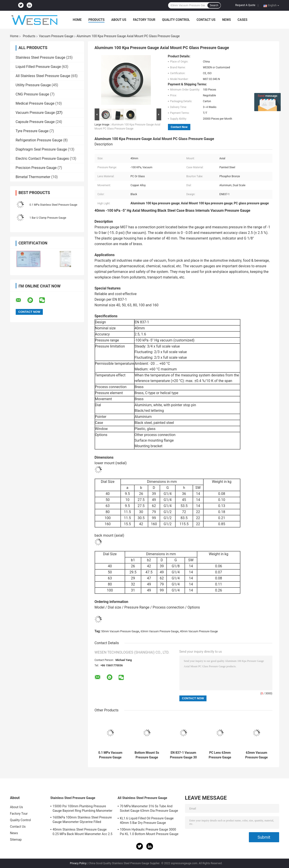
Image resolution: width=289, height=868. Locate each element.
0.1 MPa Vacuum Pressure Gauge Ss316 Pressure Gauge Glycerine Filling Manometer (110, 755)
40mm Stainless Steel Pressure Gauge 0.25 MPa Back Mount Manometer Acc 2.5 (83, 832)
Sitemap (16, 840)
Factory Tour (144, 20)
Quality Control (176, 20)
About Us (119, 20)
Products (96, 20)
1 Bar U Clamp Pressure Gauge (48, 218)
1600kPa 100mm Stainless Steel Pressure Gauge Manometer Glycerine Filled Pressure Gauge (82, 820)
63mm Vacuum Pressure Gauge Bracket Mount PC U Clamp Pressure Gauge (256, 755)
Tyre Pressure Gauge (32, 131)
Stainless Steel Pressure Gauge (40, 57)
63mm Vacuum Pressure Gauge (160, 631)
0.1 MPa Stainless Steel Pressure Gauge (53, 205)
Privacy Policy (78, 863)
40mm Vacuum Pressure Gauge (199, 631)
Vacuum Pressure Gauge (56, 36)
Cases (243, 20)
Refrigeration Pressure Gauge (39, 140)
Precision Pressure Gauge (36, 168)
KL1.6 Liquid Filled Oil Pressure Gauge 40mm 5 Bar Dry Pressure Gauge (147, 820)
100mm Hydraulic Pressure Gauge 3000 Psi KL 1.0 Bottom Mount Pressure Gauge (149, 832)
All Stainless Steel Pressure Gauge (43, 76)
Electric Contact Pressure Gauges (42, 159)
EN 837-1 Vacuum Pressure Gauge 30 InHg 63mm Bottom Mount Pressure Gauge (183, 755)
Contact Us (206, 20)
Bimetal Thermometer (33, 177)
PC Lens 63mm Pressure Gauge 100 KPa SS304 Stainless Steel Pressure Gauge (220, 755)
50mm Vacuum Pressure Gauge (120, 631)
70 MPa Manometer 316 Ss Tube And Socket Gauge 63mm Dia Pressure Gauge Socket (149, 809)
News (227, 20)
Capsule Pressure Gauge (35, 122)
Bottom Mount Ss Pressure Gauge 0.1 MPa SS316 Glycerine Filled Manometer (147, 755)
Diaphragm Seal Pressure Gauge (41, 149)
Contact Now (179, 127)
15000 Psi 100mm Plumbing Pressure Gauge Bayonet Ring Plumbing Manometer (83, 808)
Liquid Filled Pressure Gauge (38, 67)
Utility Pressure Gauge (33, 85)
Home (77, 20)
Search (214, 5)
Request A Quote (245, 5)
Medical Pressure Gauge (35, 103)
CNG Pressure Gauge (33, 94)
